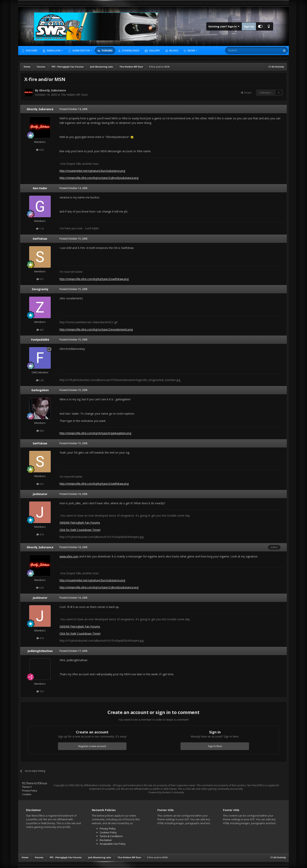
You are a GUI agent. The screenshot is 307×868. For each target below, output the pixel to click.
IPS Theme (28, 783)
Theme (27, 787)
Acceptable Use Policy (113, 844)
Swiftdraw (40, 239)
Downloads (130, 50)
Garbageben (40, 390)
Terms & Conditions (111, 836)
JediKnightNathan (40, 651)
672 (40, 279)
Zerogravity (40, 289)
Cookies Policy (108, 832)
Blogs (173, 50)
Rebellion (54, 50)
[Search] (243, 50)
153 (40, 691)
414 (40, 534)
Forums (107, 50)
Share (246, 93)
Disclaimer (106, 840)
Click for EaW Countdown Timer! (80, 530)
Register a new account (92, 746)
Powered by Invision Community (166, 792)
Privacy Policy (30, 791)
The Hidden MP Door (74, 95)
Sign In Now (215, 746)
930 (40, 431)
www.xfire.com (69, 556)
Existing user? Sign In (224, 26)
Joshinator (40, 494)
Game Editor (81, 50)
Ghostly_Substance (53, 90)
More (191, 50)
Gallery (154, 50)
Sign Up (249, 26)
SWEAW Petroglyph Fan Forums (80, 523)
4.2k (40, 150)
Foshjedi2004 (40, 340)
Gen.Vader (40, 188)
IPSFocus (42, 783)
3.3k (40, 380)
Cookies (27, 794)
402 (40, 330)
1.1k (40, 229)
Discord (31, 50)
